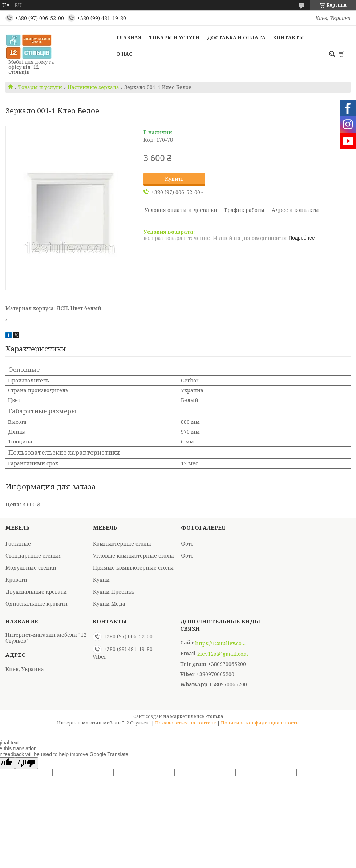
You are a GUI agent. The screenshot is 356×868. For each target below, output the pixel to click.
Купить (174, 179)
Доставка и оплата (236, 37)
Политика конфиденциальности (260, 723)
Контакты (288, 37)
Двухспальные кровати (36, 592)
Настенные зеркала (93, 87)
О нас (124, 54)
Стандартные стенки (33, 556)
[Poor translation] (27, 763)
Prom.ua (214, 716)
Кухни (101, 580)
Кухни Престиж (114, 592)
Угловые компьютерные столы (133, 556)
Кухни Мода (109, 604)
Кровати (16, 580)
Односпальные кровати (37, 604)
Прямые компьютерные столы (133, 568)
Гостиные (18, 544)
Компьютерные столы (122, 544)
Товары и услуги (174, 37)
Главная (129, 37)
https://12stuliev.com (221, 643)
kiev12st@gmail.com (223, 654)
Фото (187, 544)
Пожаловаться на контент (186, 723)
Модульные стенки (31, 568)
